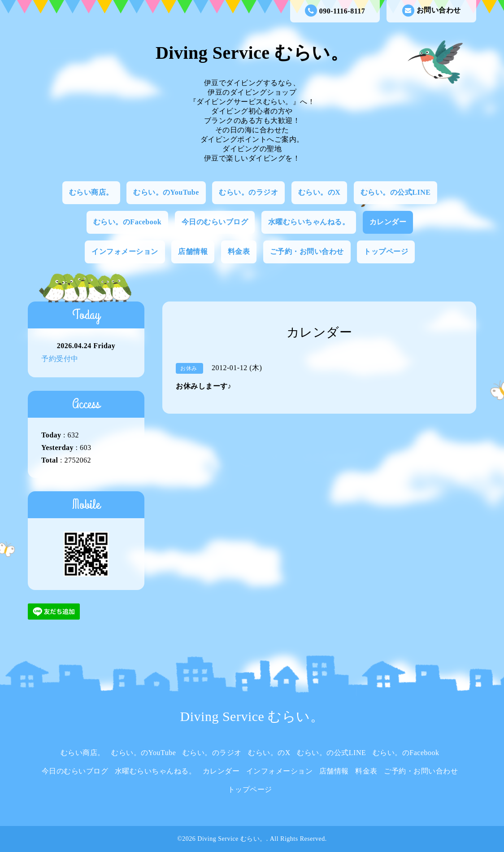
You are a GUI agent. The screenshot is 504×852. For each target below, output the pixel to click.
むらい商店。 (91, 192)
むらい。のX (319, 192)
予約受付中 (60, 359)
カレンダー (388, 222)
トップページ (386, 251)
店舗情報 (193, 251)
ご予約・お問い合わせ (307, 251)
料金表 (239, 251)
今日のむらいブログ (215, 222)
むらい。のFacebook (127, 222)
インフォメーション (125, 251)
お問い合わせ (432, 11)
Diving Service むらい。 (252, 53)
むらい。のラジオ (248, 192)
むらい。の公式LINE (396, 192)
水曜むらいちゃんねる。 (309, 222)
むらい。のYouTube (166, 192)
